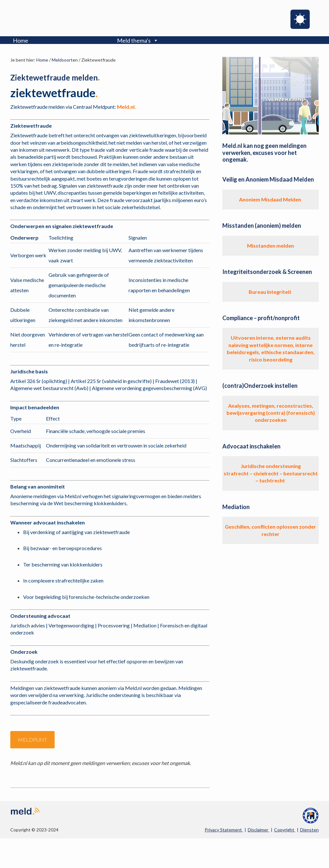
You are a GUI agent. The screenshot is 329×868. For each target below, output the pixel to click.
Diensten (309, 830)
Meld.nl (40, 17)
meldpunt (32, 740)
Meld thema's (138, 40)
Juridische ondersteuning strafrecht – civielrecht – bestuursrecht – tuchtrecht (271, 473)
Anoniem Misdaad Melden (271, 199)
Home (21, 40)
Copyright (285, 830)
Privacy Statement (224, 830)
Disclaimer (258, 830)
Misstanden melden (271, 246)
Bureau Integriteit (271, 292)
